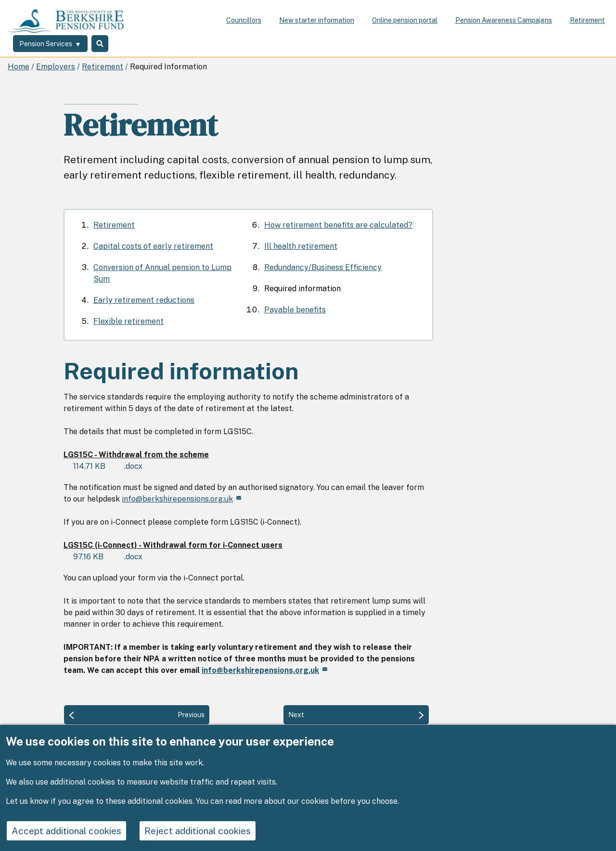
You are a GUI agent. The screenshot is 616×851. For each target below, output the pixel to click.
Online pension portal (405, 20)
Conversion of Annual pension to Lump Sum (162, 273)
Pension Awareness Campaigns (504, 20)
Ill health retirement (301, 246)
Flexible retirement (128, 321)
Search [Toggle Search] (107, 45)
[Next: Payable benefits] (356, 715)
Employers (56, 67)
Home (19, 67)
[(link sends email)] (264, 670)
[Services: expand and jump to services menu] (51, 45)
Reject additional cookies (210, 831)
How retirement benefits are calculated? (338, 225)
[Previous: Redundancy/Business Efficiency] (137, 715)
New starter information (317, 20)
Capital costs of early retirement (153, 246)
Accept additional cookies (71, 831)
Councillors (244, 20)
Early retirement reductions (144, 300)
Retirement (587, 20)
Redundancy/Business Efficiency (323, 267)
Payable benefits (295, 310)
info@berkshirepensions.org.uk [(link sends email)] (181, 499)
